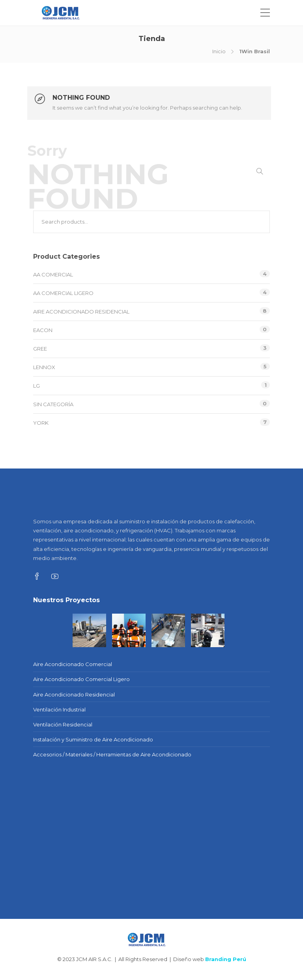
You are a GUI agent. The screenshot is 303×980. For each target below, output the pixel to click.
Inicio (219, 51)
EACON (43, 330)
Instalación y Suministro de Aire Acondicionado (93, 739)
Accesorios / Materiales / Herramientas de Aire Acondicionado (112, 754)
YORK (41, 423)
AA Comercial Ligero (63, 293)
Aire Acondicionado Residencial (81, 312)
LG (36, 386)
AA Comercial (53, 274)
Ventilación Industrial (59, 709)
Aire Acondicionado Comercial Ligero (81, 679)
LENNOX (44, 367)
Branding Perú (226, 959)
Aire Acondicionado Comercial (73, 664)
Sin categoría (53, 404)
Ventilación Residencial (63, 724)
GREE (40, 349)
